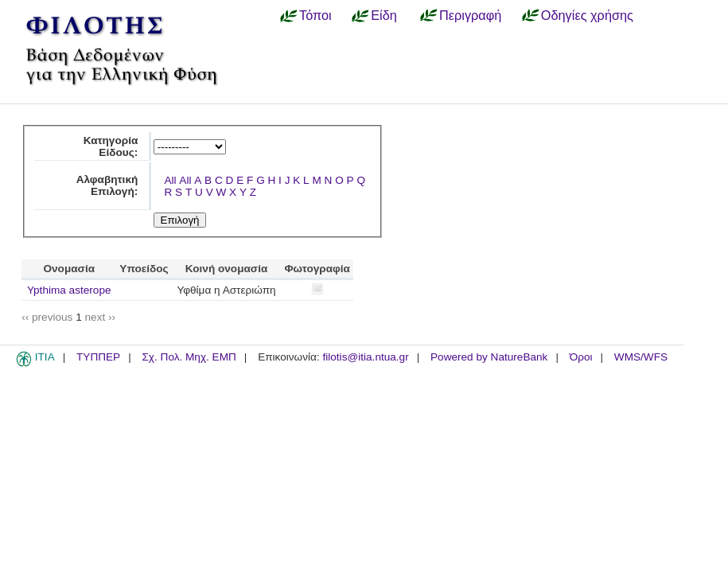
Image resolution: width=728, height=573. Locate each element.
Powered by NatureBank (489, 357)
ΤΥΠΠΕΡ (98, 357)
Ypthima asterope (69, 290)
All (170, 180)
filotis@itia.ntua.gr (365, 357)
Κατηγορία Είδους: (111, 146)
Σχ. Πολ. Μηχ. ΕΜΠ (189, 357)
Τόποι (315, 15)
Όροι (581, 357)
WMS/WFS (641, 357)
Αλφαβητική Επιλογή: (107, 185)
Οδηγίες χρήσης (587, 15)
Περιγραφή (470, 15)
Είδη (384, 15)
